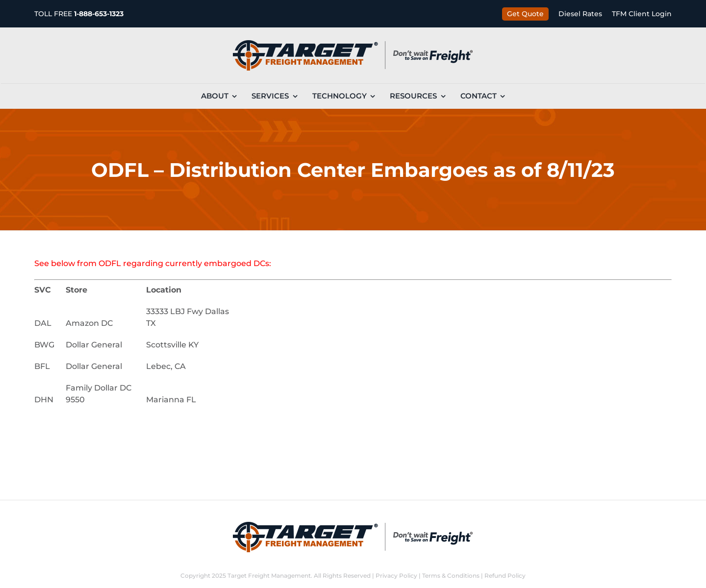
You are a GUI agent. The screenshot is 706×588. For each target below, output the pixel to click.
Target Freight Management (269, 576)
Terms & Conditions (451, 576)
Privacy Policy (396, 576)
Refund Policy (505, 576)
